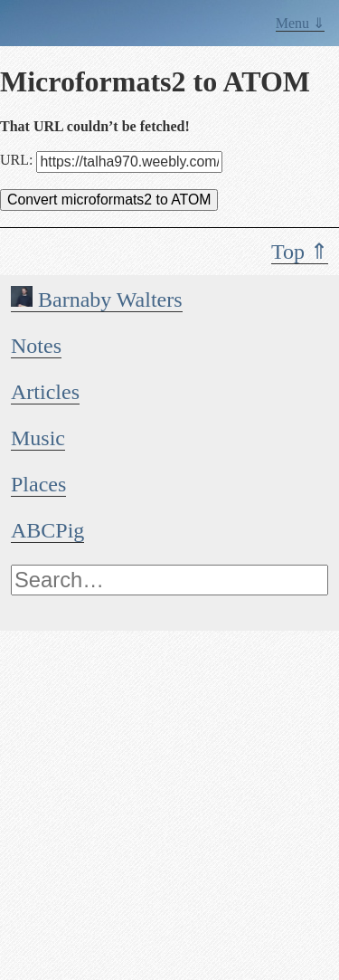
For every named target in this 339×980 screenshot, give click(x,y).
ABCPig (47, 530)
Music (38, 438)
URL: (111, 160)
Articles (45, 392)
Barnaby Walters (97, 300)
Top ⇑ (300, 252)
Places (38, 484)
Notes (36, 346)
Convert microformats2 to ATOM (109, 200)
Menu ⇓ (300, 23)
